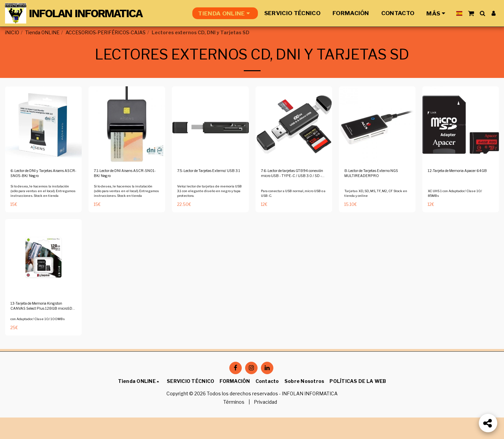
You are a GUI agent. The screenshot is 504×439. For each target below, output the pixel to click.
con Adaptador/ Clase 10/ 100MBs (40, 343)
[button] (471, 13)
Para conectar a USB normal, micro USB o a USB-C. (292, 213)
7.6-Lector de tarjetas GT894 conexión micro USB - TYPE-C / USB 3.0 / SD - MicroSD (293, 193)
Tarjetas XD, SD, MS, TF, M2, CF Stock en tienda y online (377, 213)
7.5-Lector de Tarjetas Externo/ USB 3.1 (202, 192)
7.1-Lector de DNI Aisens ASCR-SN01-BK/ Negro (121, 192)
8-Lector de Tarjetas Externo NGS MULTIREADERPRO (377, 192)
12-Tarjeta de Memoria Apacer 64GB (452, 192)
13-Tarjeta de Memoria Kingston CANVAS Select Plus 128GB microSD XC (39, 329)
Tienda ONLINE (42, 33)
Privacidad (265, 424)
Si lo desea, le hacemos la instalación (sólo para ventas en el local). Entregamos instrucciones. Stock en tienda (43, 214)
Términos (234, 424)
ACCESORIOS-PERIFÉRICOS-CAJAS (106, 33)
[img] (43, 142)
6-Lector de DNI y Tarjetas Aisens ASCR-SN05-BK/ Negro (40, 193)
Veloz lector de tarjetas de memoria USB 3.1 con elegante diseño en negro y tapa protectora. (210, 211)
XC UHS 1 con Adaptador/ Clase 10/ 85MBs (458, 213)
